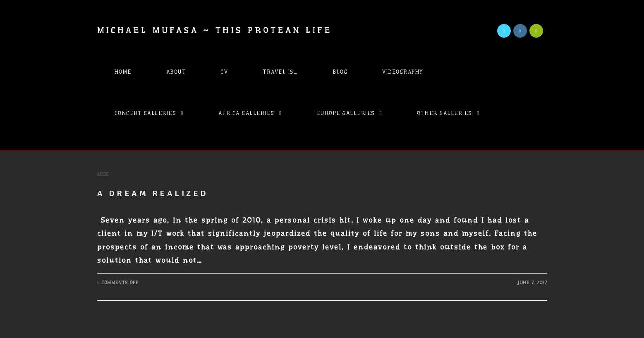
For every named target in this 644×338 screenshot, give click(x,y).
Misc (103, 174)
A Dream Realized (153, 193)
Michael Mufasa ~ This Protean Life (215, 30)
